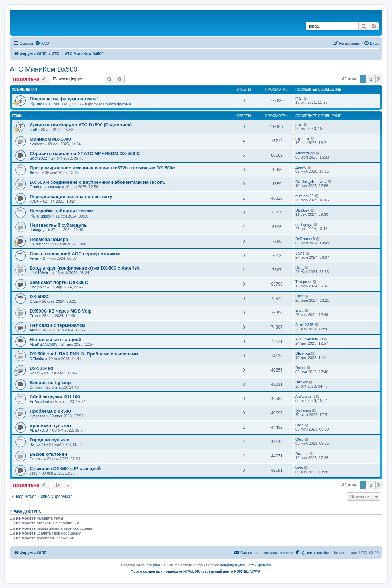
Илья (34, 201)
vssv (34, 473)
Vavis (34, 258)
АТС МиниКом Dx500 (44, 69)
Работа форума (117, 104)
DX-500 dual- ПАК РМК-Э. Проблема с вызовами (84, 354)
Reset (35, 373)
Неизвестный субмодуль (58, 225)
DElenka (37, 359)
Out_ (299, 267)
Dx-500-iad (41, 368)
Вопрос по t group (50, 383)
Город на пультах (49, 440)
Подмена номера (49, 239)
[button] (379, 79)
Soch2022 (38, 158)
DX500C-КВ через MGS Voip (61, 311)
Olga (34, 301)
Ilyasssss (38, 416)
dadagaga (38, 230)
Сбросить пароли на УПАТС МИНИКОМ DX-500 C (85, 153)
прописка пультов (50, 425)
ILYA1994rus (40, 273)
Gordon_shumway (45, 187)
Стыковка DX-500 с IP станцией (65, 468)
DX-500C (39, 297)
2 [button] (371, 79)
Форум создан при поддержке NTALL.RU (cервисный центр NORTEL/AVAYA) (196, 571)
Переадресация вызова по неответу (71, 196)
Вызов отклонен (48, 454)
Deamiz (36, 459)
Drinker (36, 387)
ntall (40, 104)
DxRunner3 (39, 244)
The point (38, 287)
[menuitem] (42, 43)
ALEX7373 (39, 430)
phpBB (158, 565)
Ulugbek (44, 216)
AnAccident (39, 402)
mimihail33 (305, 196)
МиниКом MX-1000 (50, 139)
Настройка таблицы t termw (61, 211)
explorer (37, 144)
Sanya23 (37, 444)
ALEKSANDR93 (43, 344)
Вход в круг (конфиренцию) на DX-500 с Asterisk (85, 268)
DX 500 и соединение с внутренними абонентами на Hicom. (97, 182)
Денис (35, 172)
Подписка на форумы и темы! (64, 99)
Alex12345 (39, 330)
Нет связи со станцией (56, 340)
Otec (299, 425)
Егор (34, 316)
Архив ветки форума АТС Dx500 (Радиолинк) (81, 125)
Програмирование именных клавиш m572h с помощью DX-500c (102, 168)
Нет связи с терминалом (58, 325)
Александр (305, 153)
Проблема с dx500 (50, 411)
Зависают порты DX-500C (59, 282)
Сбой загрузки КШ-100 (55, 397)
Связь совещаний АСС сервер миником (75, 254)
